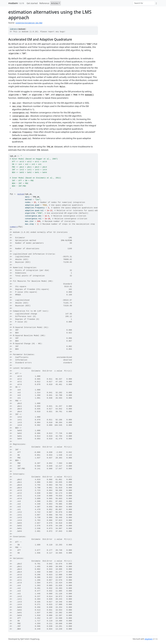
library (14, 29)
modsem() (89, 95)
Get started (32, 3)
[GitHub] (156, 3)
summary (14, 227)
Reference (44, 3)
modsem (13, 3)
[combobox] (144, 3)
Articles (55, 3)
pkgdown (149, 639)
